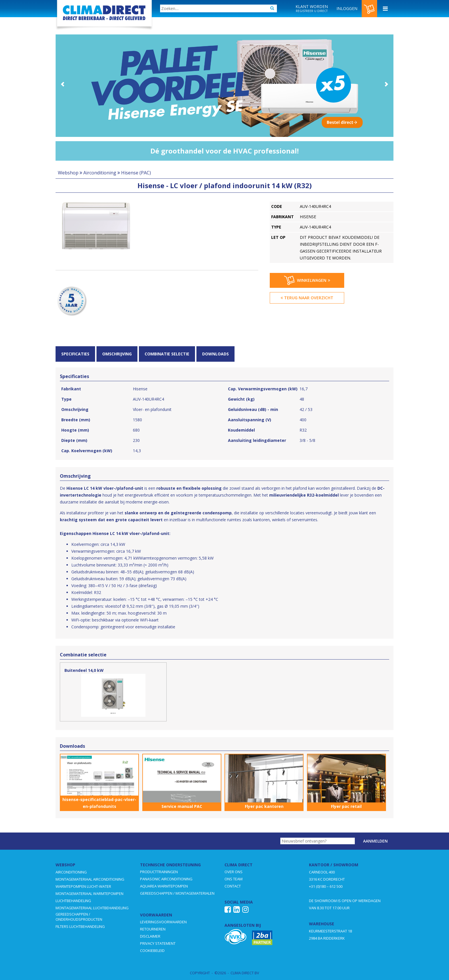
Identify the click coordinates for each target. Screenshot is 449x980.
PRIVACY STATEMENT (158, 943)
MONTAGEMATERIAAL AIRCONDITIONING (90, 879)
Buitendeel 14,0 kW (84, 670)
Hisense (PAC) (136, 173)
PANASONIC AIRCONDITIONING (166, 879)
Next (386, 84)
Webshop (68, 173)
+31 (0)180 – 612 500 (326, 886)
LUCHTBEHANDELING (73, 901)
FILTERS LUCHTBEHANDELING (80, 926)
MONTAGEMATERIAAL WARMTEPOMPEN (89, 894)
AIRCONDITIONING (71, 872)
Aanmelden (375, 841)
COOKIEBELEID (152, 951)
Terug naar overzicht (307, 298)
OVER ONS (234, 872)
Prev (63, 84)
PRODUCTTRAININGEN (159, 872)
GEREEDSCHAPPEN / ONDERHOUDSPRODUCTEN (79, 917)
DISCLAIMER (150, 936)
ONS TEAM (234, 879)
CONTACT (233, 886)
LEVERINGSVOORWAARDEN (163, 922)
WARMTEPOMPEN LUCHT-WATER (83, 886)
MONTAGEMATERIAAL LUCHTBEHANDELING (92, 908)
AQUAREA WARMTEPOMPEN (164, 886)
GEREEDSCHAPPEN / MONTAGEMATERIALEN (177, 893)
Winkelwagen (307, 280)
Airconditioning (100, 173)
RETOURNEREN (153, 929)
